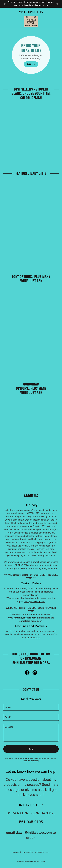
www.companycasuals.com (22, 618)
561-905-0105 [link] (31, 12)
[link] (31, 21)
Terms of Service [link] (29, 761)
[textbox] (31, 707)
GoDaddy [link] (30, 861)
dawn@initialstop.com (35, 602)
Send (31, 749)
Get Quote (31, 64)
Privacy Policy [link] (49, 758)
